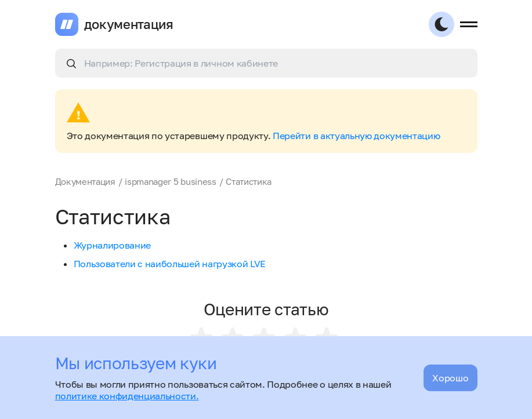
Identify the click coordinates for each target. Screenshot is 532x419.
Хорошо (450, 378)
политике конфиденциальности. (127, 396)
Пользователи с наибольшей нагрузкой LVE (170, 264)
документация (129, 24)
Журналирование (113, 245)
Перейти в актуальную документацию (356, 136)
